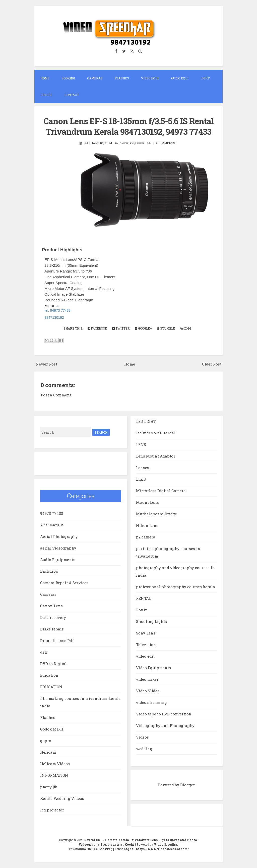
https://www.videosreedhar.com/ (162, 849)
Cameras (95, 78)
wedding (144, 749)
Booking (68, 78)
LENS (141, 444)
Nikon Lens (147, 525)
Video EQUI (150, 78)
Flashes (122, 78)
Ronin (142, 610)
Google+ (143, 328)
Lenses (46, 95)
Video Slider (148, 691)
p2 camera (146, 537)
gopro (46, 741)
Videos (142, 737)
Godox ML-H (52, 729)
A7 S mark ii (52, 525)
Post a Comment (56, 395)
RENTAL (144, 598)
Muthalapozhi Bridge (156, 514)
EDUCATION (51, 687)
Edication (49, 675)
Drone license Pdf (57, 641)
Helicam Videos (55, 764)
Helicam (48, 752)
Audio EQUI (180, 78)
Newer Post (46, 364)
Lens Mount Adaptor (156, 456)
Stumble (166, 328)
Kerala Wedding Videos (62, 798)
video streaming (151, 702)
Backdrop (49, 571)
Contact (72, 95)
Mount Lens (147, 502)
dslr (44, 652)
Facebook (97, 328)
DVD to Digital (53, 664)
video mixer (147, 679)
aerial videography (58, 548)
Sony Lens (146, 633)
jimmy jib (49, 787)
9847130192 (54, 317)
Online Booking (100, 849)
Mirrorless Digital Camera (161, 491)
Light (205, 78)
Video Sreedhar (166, 844)
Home (45, 78)
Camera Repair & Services (64, 583)
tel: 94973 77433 (57, 310)
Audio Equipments (58, 560)
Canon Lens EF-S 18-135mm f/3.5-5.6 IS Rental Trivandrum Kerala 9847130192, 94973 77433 (128, 126)
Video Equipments (153, 668)
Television (146, 645)
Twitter (121, 328)
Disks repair (52, 629)
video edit (145, 656)
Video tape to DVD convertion (164, 714)
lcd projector (52, 810)
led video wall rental (156, 433)
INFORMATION (54, 775)
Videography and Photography (165, 725)
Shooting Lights (151, 621)
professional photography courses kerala (176, 587)
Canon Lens (127, 143)
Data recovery (53, 617)
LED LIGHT (146, 421)
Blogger (187, 785)
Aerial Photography (59, 536)
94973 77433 (52, 513)
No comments (164, 143)
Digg (186, 328)
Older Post (212, 364)
